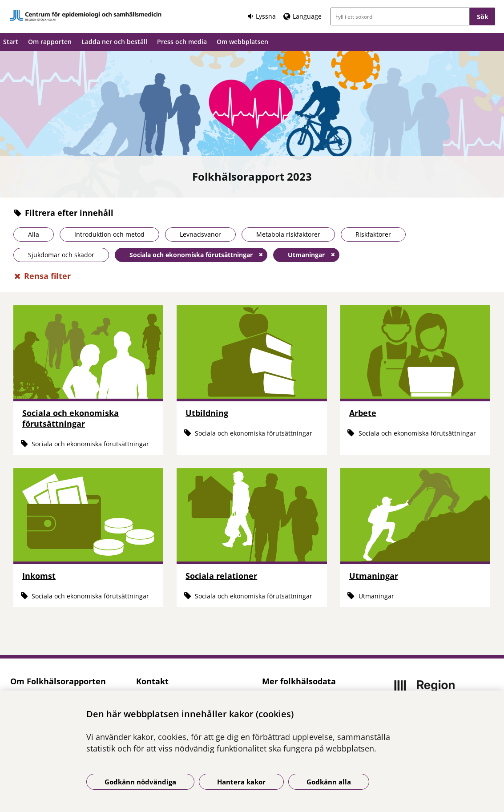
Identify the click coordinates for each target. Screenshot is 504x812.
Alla (34, 234)
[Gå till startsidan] (86, 15)
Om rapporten (50, 42)
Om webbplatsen (242, 42)
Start (11, 42)
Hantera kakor (241, 782)
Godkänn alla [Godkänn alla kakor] (329, 782)
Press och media (182, 42)
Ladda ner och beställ (114, 42)
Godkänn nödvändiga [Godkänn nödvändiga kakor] (140, 782)
